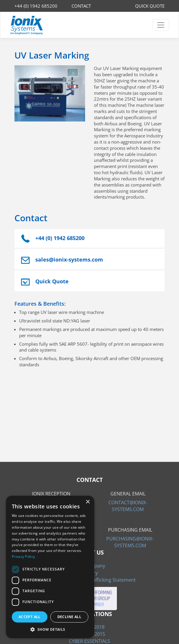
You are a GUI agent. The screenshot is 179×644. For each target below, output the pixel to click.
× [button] (88, 502)
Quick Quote (52, 281)
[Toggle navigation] (161, 25)
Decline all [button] (69, 617)
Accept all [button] (30, 617)
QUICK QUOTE (150, 6)
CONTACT (81, 6)
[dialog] (50, 567)
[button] (50, 629)
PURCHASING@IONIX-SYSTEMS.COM (130, 542)
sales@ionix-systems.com (69, 259)
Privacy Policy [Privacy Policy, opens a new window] (23, 556)
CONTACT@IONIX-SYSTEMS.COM (128, 506)
